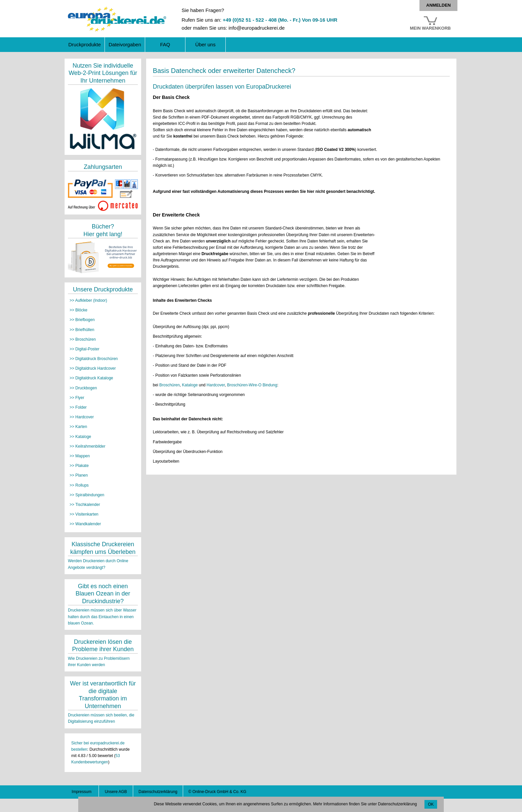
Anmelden (438, 5)
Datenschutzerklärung (158, 792)
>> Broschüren (83, 339)
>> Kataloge (80, 437)
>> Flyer (77, 398)
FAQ (165, 44)
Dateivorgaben (125, 44)
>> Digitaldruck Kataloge (91, 378)
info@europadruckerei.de (257, 28)
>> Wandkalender (85, 524)
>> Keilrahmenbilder (87, 446)
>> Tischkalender (85, 505)
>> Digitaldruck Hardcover (93, 368)
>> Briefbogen (82, 320)
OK (431, 804)
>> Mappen (80, 456)
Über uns (206, 44)
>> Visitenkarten (84, 514)
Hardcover (216, 385)
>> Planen (79, 475)
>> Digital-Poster (84, 349)
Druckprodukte (85, 44)
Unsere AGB (116, 792)
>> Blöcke (78, 310)
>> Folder (78, 407)
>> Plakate (79, 466)
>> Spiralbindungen (87, 495)
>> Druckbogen (83, 388)
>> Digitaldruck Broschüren (94, 359)
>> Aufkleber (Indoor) (88, 300)
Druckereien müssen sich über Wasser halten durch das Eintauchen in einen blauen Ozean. (102, 616)
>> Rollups (79, 485)
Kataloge (190, 385)
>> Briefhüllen (82, 330)
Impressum (81, 792)
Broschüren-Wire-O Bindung (252, 385)
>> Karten (78, 427)
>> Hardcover (82, 417)
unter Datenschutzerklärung (392, 804)
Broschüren (169, 385)
